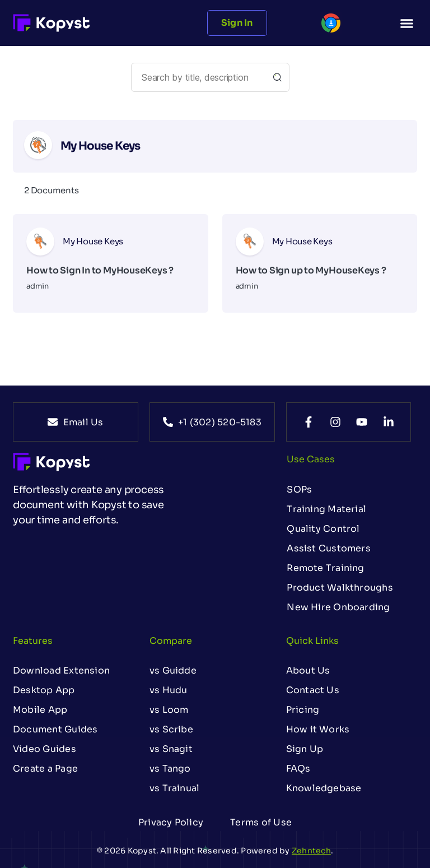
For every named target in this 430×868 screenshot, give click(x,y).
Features (33, 641)
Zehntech (311, 851)
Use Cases (311, 459)
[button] (406, 23)
